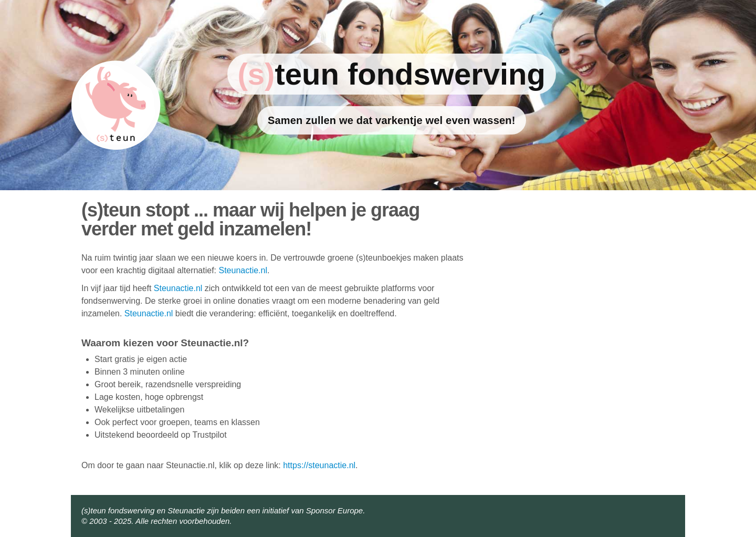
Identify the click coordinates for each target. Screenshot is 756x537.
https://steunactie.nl (319, 465)
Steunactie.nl (243, 270)
